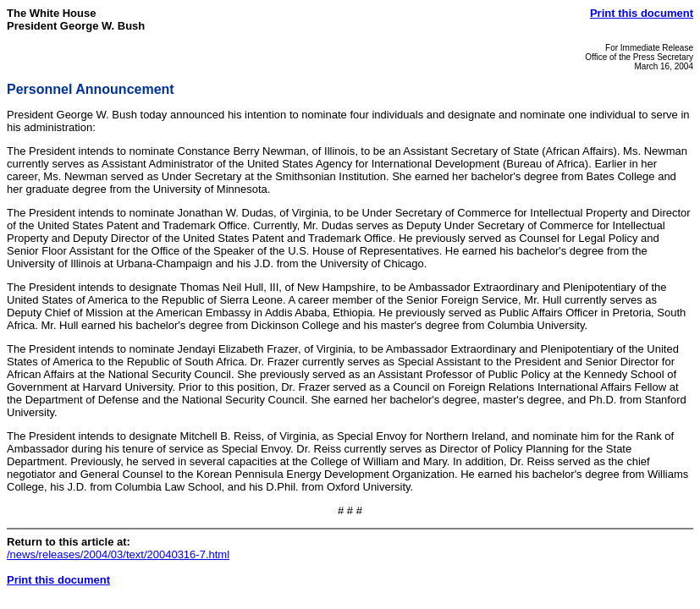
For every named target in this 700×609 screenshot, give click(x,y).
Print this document (642, 13)
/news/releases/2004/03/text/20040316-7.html (118, 554)
